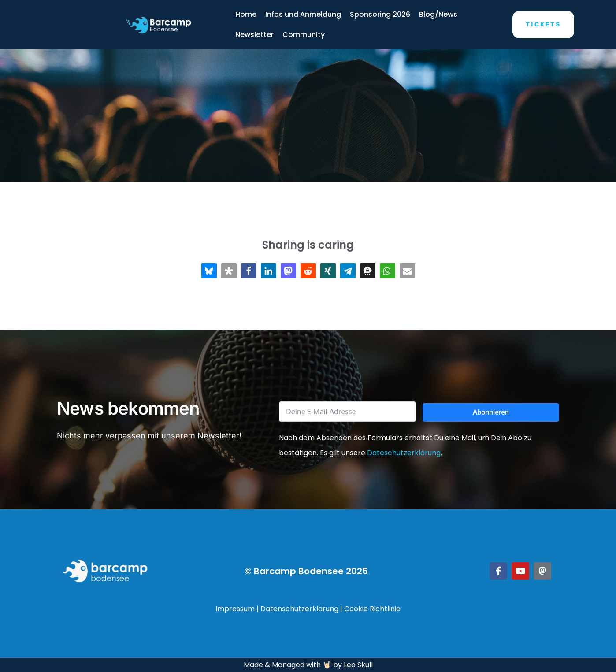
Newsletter (254, 35)
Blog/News (438, 14)
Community (304, 35)
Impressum (235, 609)
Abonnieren (491, 412)
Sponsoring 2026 (380, 14)
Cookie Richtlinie (372, 609)
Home (246, 14)
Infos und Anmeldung (303, 14)
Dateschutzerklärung (404, 453)
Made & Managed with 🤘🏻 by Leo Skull (308, 665)
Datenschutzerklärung (299, 609)
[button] (209, 271)
